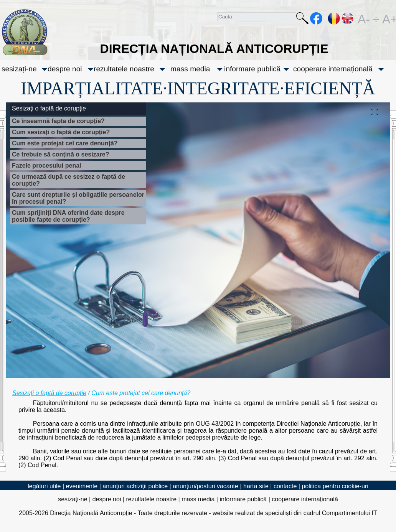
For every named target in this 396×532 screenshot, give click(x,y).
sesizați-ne (19, 69)
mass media (190, 69)
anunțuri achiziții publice (135, 486)
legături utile (44, 486)
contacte (285, 486)
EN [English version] (348, 18)
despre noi (65, 69)
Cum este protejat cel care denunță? (65, 143)
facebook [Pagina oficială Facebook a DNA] (316, 18)
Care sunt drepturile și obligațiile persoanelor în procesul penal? (78, 198)
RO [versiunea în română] (334, 18)
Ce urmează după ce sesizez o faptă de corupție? (68, 180)
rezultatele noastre (124, 69)
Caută (302, 20)
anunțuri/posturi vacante (205, 486)
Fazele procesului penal (47, 166)
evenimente (82, 486)
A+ (388, 18)
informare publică (252, 69)
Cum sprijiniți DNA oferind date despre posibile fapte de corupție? (68, 216)
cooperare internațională (333, 69)
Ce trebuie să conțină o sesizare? (60, 154)
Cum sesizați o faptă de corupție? (61, 132)
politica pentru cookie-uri (335, 486)
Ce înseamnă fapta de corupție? (58, 121)
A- (364, 18)
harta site (256, 486)
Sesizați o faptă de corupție (49, 393)
